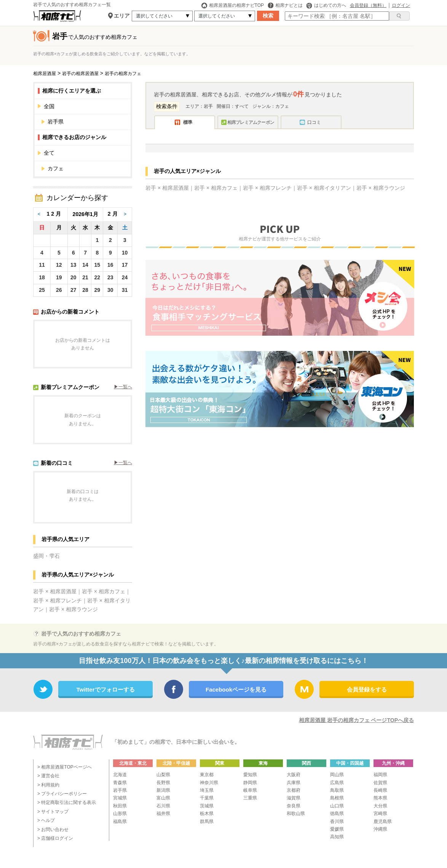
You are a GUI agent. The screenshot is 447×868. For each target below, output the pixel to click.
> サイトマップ (53, 812)
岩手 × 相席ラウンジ (73, 609)
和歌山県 (296, 814)
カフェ (56, 168)
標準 (188, 122)
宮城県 (120, 798)
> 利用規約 (48, 785)
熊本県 (380, 798)
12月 (55, 214)
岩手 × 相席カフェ (104, 591)
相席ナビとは (285, 5)
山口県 (337, 806)
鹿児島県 (383, 822)
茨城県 (207, 806)
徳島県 (337, 814)
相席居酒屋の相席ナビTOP (233, 5)
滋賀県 (294, 798)
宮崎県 (380, 814)
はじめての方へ (326, 5)
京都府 (294, 790)
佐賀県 (380, 783)
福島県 (120, 822)
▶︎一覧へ (123, 387)
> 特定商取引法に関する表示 (67, 802)
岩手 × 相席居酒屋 (55, 591)
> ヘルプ (46, 820)
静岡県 (250, 783)
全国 (84, 106)
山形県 (120, 814)
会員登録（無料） (368, 5)
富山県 (163, 798)
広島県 (337, 783)
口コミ (314, 122)
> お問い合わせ (53, 830)
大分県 (380, 806)
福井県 (163, 814)
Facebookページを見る (236, 689)
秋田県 (120, 806)
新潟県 (163, 790)
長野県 (163, 783)
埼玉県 (207, 790)
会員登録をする (367, 689)
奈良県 (294, 806)
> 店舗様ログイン (55, 838)
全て (84, 153)
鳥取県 (337, 790)
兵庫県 (294, 783)
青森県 (120, 783)
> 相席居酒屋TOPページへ (65, 767)
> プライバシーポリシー (62, 794)
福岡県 (380, 775)
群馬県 (207, 822)
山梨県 (163, 775)
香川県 (337, 822)
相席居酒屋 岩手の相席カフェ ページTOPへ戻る (356, 720)
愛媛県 (337, 829)
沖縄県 (380, 829)
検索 (268, 16)
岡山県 (337, 775)
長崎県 (380, 790)
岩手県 (86, 122)
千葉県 (207, 798)
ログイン (401, 5)
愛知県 (250, 775)
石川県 (163, 806)
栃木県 (207, 814)
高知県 (337, 837)
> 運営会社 (48, 776)
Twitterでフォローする (105, 689)
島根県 (337, 798)
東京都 (207, 775)
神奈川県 (209, 783)
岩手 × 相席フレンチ (57, 601)
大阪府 (294, 775)
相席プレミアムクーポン (251, 122)
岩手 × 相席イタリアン (324, 188)
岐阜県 (250, 790)
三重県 (250, 798)
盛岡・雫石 (46, 556)
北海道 (120, 775)
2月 (113, 214)
